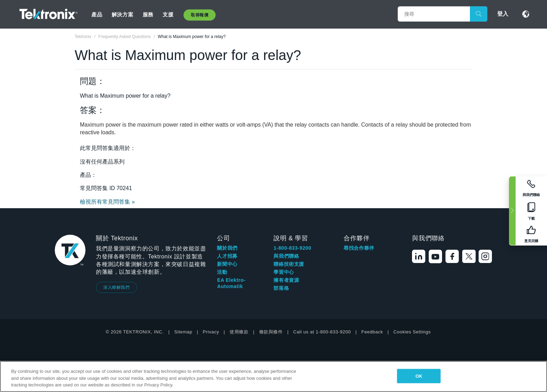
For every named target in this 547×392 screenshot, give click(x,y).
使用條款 (239, 332)
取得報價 (200, 15)
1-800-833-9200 (292, 248)
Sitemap (183, 332)
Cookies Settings (412, 332)
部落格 (281, 288)
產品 (97, 14)
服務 (148, 14)
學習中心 (284, 272)
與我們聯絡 (286, 256)
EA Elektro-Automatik (231, 283)
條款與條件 (271, 332)
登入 (503, 14)
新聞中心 (227, 264)
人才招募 (227, 256)
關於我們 (227, 248)
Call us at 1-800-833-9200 (322, 332)
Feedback (372, 332)
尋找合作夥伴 (359, 248)
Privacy (211, 332)
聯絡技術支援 (289, 264)
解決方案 (122, 14)
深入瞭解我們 (117, 287)
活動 (222, 272)
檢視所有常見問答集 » (107, 202)
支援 (168, 14)
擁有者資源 (286, 280)
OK (419, 376)
